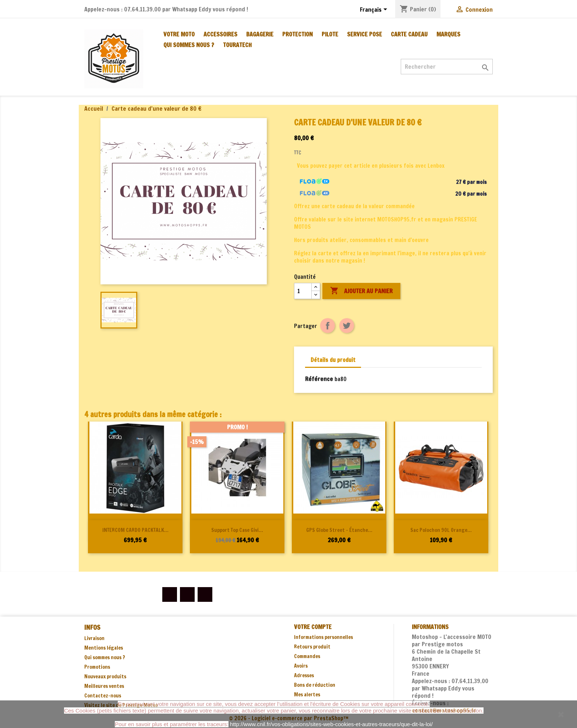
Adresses (304, 675)
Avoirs (301, 666)
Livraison (94, 638)
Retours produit (312, 647)
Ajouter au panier (361, 291)
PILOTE (330, 34)
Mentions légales (104, 648)
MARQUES (448, 34)
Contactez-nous (103, 696)
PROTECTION (298, 34)
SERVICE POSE (364, 34)
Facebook (170, 594)
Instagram (205, 594)
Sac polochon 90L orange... (441, 530)
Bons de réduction (315, 685)
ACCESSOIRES (220, 34)
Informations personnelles (323, 637)
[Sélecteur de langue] (375, 10)
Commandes (307, 656)
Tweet (347, 326)
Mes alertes (307, 695)
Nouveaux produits (105, 676)
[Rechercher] (447, 67)
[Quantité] (303, 291)
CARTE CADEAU (409, 34)
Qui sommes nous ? (189, 45)
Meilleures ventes (104, 686)
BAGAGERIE (260, 34)
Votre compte (313, 627)
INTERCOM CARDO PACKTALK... (135, 530)
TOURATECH (237, 45)
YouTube (187, 594)
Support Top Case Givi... (237, 530)
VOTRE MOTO (179, 34)
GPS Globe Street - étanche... (339, 530)
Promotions (97, 667)
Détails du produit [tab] (333, 360)
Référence (319, 379)
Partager (328, 326)
